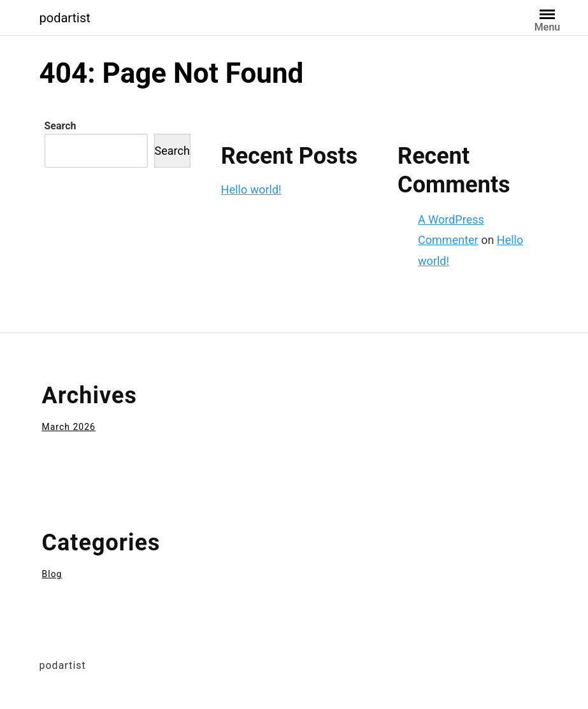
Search (61, 126)
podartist (65, 18)
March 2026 (69, 427)
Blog (52, 574)
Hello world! (251, 190)
